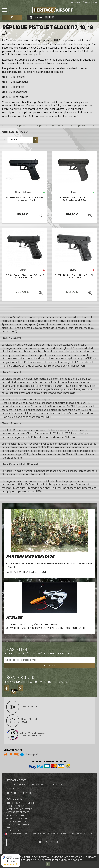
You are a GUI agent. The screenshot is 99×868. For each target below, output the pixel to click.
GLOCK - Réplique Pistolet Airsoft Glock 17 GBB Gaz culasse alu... (25, 277)
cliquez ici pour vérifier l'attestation (77, 834)
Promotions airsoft (17, 819)
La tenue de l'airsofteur (19, 809)
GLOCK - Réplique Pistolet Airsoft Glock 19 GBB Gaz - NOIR (74, 277)
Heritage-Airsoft (50, 842)
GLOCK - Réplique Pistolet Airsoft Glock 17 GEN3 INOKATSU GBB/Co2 (74, 199)
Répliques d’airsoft (16, 806)
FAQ (8, 828)
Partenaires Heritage (30, 557)
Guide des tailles (15, 831)
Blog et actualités (16, 822)
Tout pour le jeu (15, 816)
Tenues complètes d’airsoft (21, 803)
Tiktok (14, 690)
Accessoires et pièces (18, 812)
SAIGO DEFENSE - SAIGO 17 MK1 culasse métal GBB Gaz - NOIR (25, 199)
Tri (4, 139)
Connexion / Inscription (83, 2)
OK (48, 864)
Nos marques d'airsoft (18, 825)
